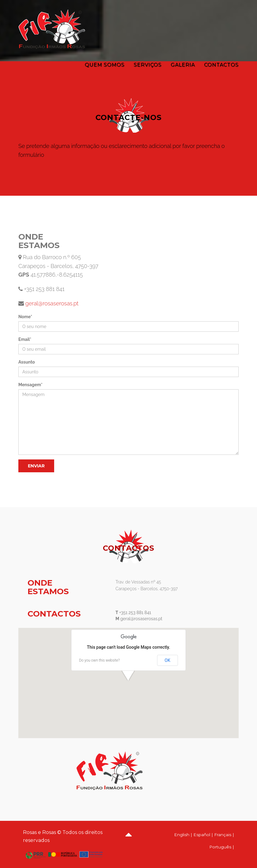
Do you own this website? (100, 660)
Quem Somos (105, 65)
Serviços (148, 65)
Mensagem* (30, 385)
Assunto (27, 362)
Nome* (25, 317)
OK (167, 660)
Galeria (183, 65)
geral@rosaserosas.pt (51, 303)
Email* (25, 339)
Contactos (221, 65)
